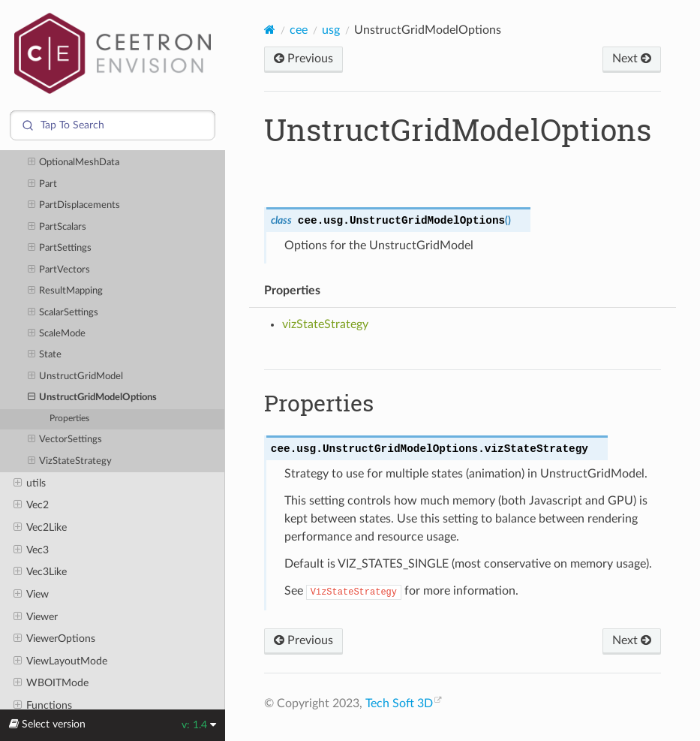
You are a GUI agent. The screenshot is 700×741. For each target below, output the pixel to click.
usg (331, 30)
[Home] (270, 30)
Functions (43, 706)
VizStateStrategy (70, 462)
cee (299, 30)
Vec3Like (40, 572)
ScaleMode (57, 334)
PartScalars (57, 227)
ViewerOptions (54, 639)
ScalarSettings (63, 313)
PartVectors (59, 270)
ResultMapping (66, 291)
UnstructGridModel (76, 377)
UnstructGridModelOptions (93, 398)
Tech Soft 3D (399, 703)
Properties (69, 419)
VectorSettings (65, 440)
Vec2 (31, 505)
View (31, 595)
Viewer (36, 617)
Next (632, 59)
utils (30, 483)
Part (43, 185)
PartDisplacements (74, 206)
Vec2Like (40, 528)
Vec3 (31, 550)
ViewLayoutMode (60, 661)
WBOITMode (51, 683)
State (45, 355)
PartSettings (60, 249)
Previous (303, 59)
